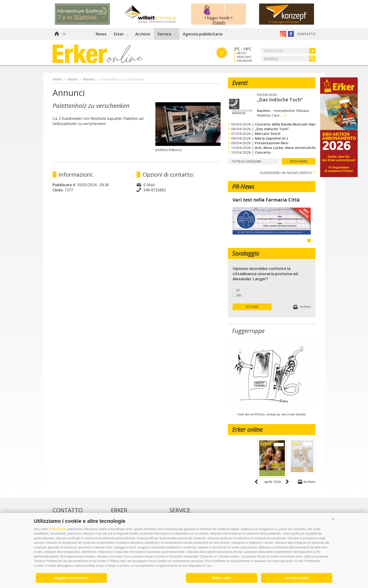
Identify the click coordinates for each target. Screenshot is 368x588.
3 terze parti (57, 529)
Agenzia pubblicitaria (203, 34)
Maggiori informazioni (71, 578)
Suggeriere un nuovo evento (286, 172)
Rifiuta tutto (222, 578)
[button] (333, 519)
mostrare (299, 161)
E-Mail (149, 185)
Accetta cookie (297, 578)
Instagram (283, 34)
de (64, 34)
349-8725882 (155, 190)
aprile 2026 (273, 482)
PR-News (243, 186)
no (239, 295)
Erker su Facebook (291, 34)
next (287, 482)
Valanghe (244, 61)
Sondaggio (246, 253)
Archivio (143, 34)
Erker (119, 34)
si (238, 290)
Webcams (244, 57)
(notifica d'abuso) (169, 150)
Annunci (89, 79)
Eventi (240, 83)
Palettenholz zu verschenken (122, 79)
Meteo (242, 53)
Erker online (247, 429)
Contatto (306, 34)
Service (164, 34)
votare (252, 307)
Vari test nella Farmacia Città (266, 200)
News (101, 34)
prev (256, 482)
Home (57, 34)
